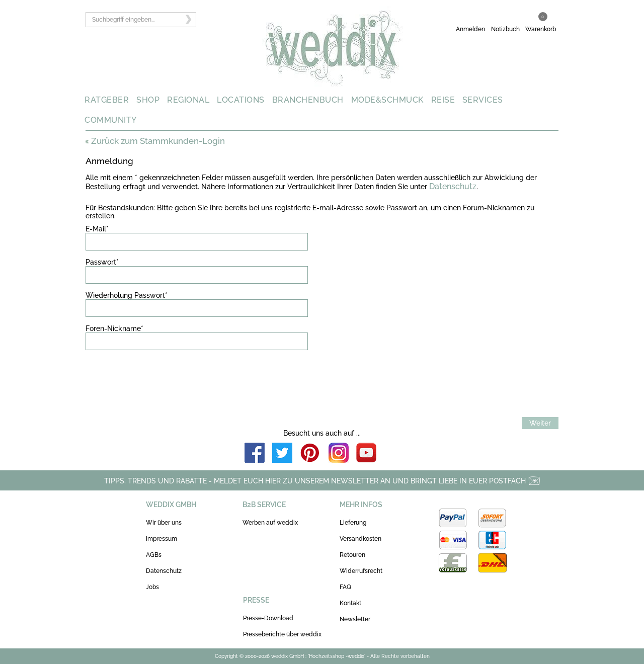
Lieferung (353, 523)
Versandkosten (360, 539)
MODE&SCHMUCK (387, 100)
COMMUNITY (111, 120)
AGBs (154, 555)
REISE (443, 100)
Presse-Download (268, 618)
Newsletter (355, 619)
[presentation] (162, 377)
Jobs (152, 587)
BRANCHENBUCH (308, 100)
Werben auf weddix (270, 523)
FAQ (345, 587)
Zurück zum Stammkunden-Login (155, 141)
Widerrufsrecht (361, 571)
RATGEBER (107, 100)
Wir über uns (164, 523)
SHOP (148, 100)
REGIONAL (188, 100)
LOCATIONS (241, 100)
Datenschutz (453, 186)
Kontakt (350, 603)
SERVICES (483, 100)
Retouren (352, 555)
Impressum (162, 539)
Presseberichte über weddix (282, 634)
